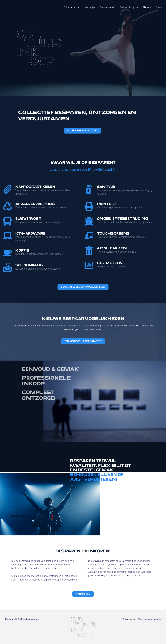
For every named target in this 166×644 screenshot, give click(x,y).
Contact (160, 7)
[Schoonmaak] (7, 268)
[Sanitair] (89, 189)
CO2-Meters (110, 263)
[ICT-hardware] (7, 236)
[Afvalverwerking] (7, 206)
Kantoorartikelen (35, 187)
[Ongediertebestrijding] (89, 221)
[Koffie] (7, 253)
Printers (107, 204)
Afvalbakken (112, 248)
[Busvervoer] (7, 221)
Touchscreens (113, 233)
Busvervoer (28, 219)
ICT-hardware (30, 233)
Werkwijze (90, 7)
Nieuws (147, 7)
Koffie (22, 250)
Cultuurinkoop (129, 7)
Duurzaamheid (108, 7)
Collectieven (72, 7)
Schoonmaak (30, 265)
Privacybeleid (129, 619)
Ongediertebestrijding (122, 219)
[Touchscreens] (89, 236)
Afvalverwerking (35, 204)
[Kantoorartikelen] (7, 189)
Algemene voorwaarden (149, 619)
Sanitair (106, 187)
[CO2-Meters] (89, 265)
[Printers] (89, 206)
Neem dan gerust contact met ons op (83, 329)
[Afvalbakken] (89, 251)
